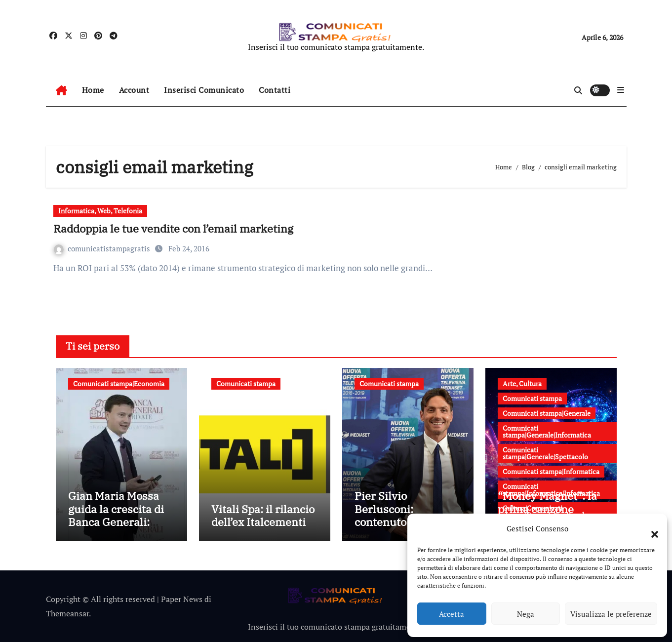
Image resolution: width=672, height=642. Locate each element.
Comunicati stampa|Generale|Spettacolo (545, 453)
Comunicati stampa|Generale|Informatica (547, 431)
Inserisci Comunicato (204, 90)
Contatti (275, 90)
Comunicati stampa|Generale (547, 413)
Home (93, 90)
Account (134, 90)
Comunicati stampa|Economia (119, 383)
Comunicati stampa (246, 383)
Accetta (452, 614)
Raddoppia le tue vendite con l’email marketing (173, 228)
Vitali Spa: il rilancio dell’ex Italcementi (263, 515)
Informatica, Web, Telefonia (100, 211)
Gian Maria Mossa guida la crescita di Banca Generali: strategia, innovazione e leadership (116, 528)
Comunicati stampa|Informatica (551, 471)
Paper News (182, 599)
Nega (526, 614)
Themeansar (67, 613)
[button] (650, 528)
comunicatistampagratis (103, 248)
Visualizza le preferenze (611, 614)
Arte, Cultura (522, 383)
